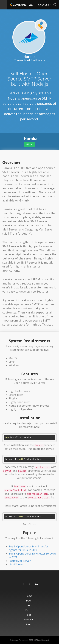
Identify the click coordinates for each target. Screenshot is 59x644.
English (45, 5)
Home (29, 596)
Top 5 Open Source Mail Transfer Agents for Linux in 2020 (28, 548)
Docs (29, 601)
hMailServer (16, 564)
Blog (29, 615)
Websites (29, 620)
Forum (29, 610)
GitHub (30, 144)
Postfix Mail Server (20, 561)
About (29, 624)
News (29, 605)
